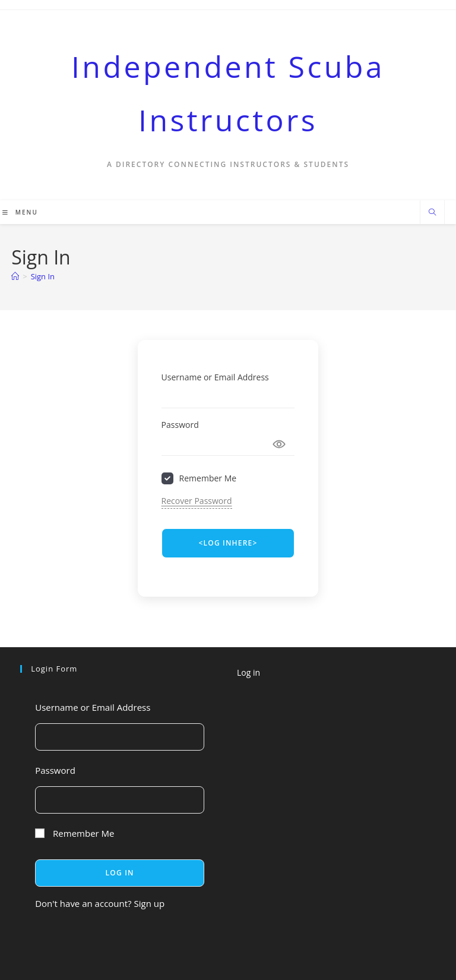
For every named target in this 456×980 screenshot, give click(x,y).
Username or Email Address (215, 377)
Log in (248, 672)
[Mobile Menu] (20, 212)
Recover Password (197, 501)
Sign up (149, 903)
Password (180, 425)
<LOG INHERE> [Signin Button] (228, 543)
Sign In (43, 276)
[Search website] (432, 213)
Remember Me (208, 478)
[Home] (15, 276)
